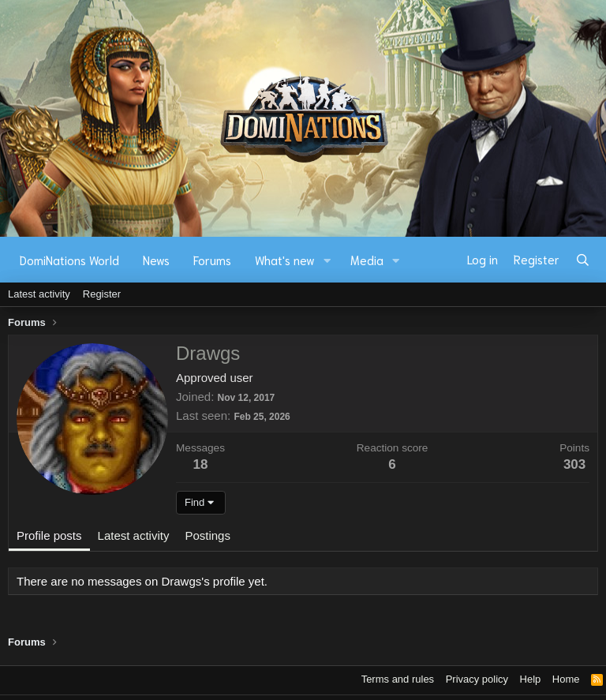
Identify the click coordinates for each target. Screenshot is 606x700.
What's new (285, 260)
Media (367, 260)
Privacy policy (477, 679)
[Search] (583, 260)
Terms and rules (398, 679)
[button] (327, 260)
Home (566, 679)
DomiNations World (69, 260)
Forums (212, 260)
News (156, 260)
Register (102, 294)
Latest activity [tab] (134, 535)
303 (574, 464)
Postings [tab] (208, 535)
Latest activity (39, 294)
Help (531, 679)
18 (201, 464)
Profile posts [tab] (49, 535)
